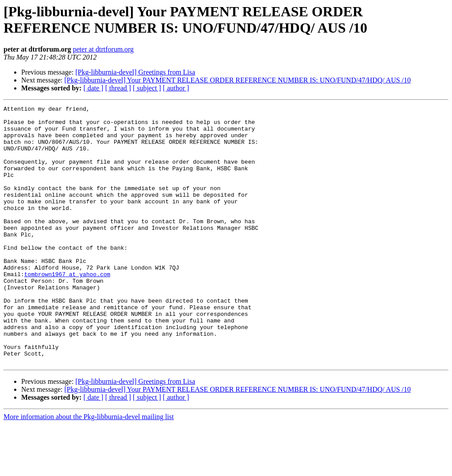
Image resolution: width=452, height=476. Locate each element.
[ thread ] (118, 88)
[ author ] (176, 88)
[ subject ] (147, 88)
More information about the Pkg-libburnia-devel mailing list (89, 468)
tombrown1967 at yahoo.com (67, 308)
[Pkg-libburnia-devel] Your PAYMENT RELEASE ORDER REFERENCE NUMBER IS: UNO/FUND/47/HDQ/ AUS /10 (238, 80)
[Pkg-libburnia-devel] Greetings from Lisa (135, 72)
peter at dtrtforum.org (103, 49)
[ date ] (93, 88)
